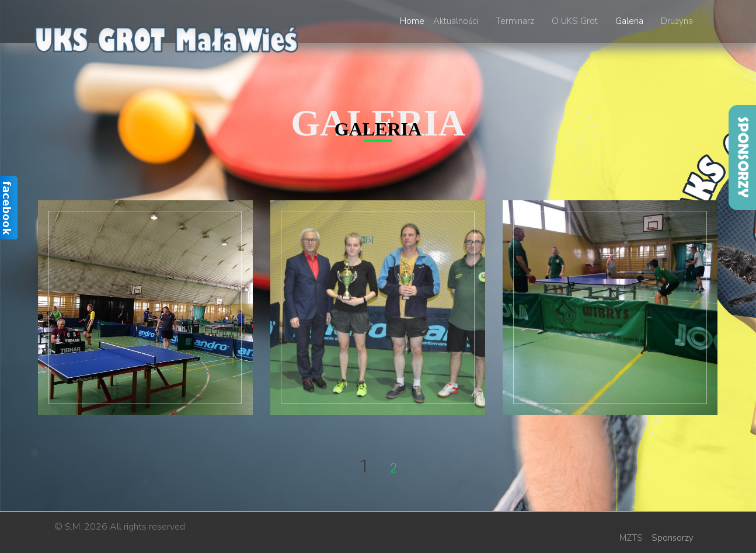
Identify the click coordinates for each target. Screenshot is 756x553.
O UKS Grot (575, 21)
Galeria (629, 21)
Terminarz (515, 21)
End (466, 469)
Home (412, 21)
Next (427, 469)
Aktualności (456, 21)
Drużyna (677, 21)
